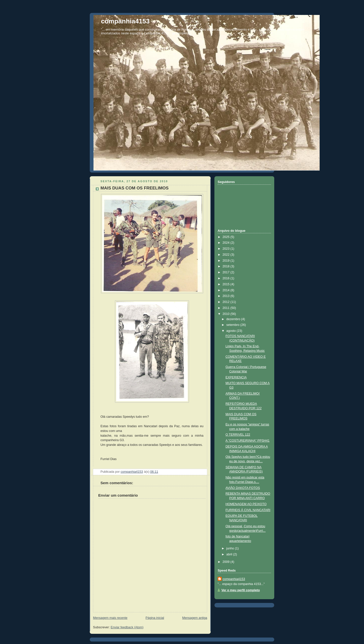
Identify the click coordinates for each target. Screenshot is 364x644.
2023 (227, 249)
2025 (227, 237)
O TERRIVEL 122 (238, 435)
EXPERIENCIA (236, 377)
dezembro (234, 319)
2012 (227, 302)
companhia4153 (125, 21)
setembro (233, 325)
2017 (227, 272)
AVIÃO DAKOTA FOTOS (243, 488)
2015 (227, 284)
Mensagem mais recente (110, 618)
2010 (227, 314)
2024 (227, 243)
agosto (231, 331)
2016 (227, 278)
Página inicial (155, 618)
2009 (227, 562)
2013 (227, 296)
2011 (227, 308)
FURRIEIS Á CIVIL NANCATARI (248, 510)
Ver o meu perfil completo (241, 590)
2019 (227, 261)
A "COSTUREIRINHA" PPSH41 (248, 441)
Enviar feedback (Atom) (127, 627)
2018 (227, 266)
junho (231, 548)
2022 (227, 255)
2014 (227, 290)
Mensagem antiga (195, 618)
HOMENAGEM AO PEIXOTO (246, 504)
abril (230, 554)
